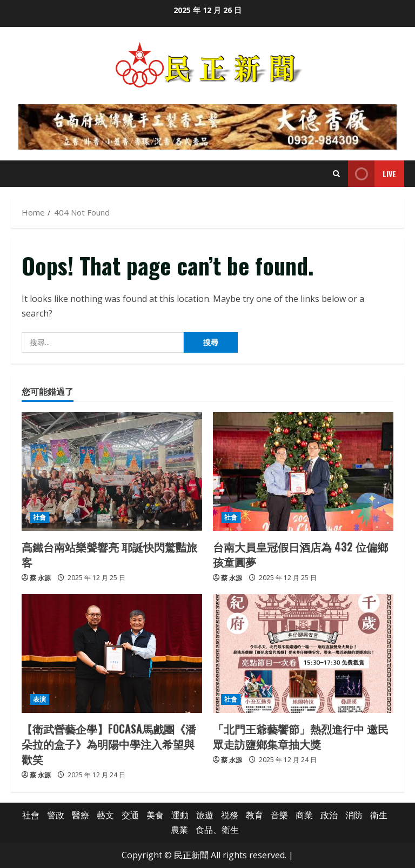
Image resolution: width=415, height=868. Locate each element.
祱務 (230, 815)
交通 (130, 815)
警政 (56, 815)
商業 (304, 815)
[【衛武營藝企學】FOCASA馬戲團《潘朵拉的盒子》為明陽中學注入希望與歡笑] (112, 654)
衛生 (379, 815)
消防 (354, 815)
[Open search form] (336, 174)
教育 (255, 815)
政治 (329, 815)
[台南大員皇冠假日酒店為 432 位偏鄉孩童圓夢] (303, 472)
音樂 (279, 815)
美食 (155, 815)
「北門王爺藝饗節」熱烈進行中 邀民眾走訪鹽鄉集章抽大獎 (301, 736)
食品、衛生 (217, 830)
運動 (180, 815)
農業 (179, 830)
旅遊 (205, 815)
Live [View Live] (372, 174)
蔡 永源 (40, 578)
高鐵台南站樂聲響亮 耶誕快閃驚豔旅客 (109, 554)
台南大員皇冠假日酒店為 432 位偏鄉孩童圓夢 (300, 554)
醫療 (81, 815)
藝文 (105, 815)
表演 (39, 699)
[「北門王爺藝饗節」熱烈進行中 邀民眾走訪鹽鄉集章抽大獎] (303, 654)
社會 (39, 517)
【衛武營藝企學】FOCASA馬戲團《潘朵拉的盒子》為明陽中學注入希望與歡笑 (109, 744)
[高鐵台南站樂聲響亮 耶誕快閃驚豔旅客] (112, 472)
